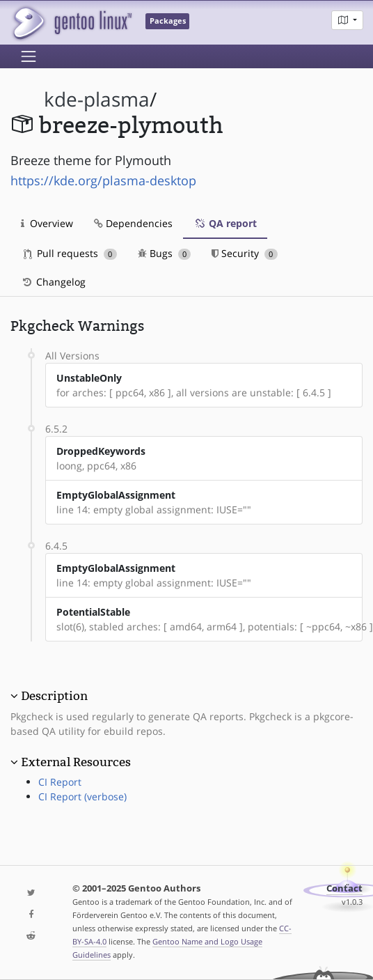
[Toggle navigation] (29, 56)
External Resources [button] (76, 762)
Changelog (53, 282)
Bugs (165, 253)
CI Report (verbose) (82, 796)
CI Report (60, 782)
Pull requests (70, 253)
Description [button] (54, 696)
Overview (47, 223)
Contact (344, 888)
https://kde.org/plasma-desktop (103, 180)
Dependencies (133, 223)
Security (245, 253)
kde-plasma (97, 99)
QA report (225, 223)
